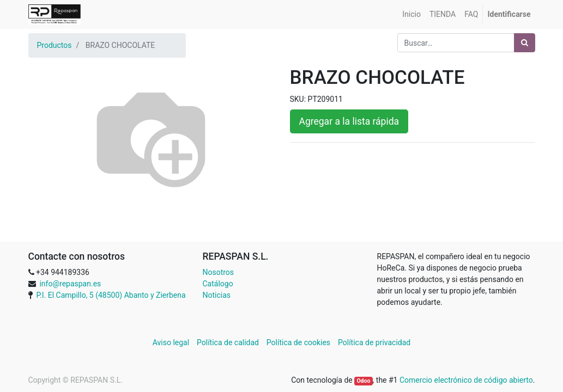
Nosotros (219, 272)
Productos (55, 45)
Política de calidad (228, 342)
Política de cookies (298, 342)
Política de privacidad (374, 342)
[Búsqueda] (525, 43)
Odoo (363, 381)
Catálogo (218, 284)
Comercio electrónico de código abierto (466, 380)
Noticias (217, 295)
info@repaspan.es (70, 284)
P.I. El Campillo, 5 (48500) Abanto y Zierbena (111, 295)
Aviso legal (172, 342)
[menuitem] (411, 14)
